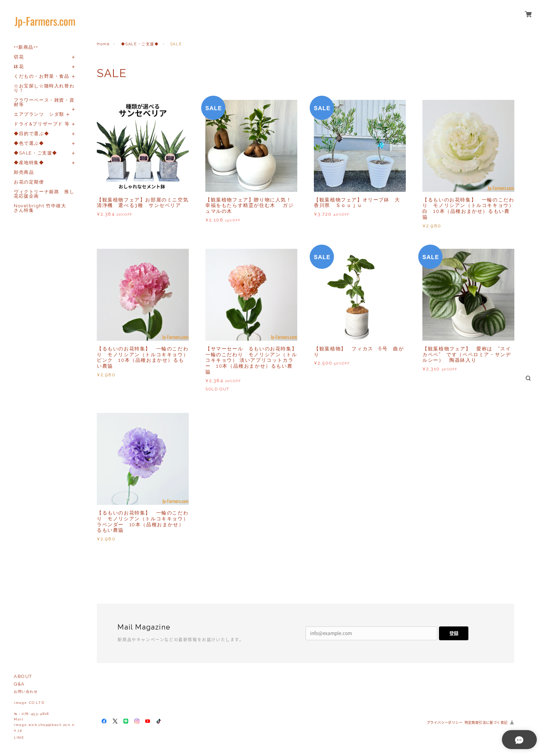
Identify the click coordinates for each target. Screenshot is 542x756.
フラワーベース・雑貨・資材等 (44, 102)
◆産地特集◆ (29, 163)
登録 (454, 633)
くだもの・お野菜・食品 (42, 76)
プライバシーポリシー (445, 722)
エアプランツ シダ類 (39, 114)
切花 (19, 57)
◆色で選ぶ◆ (29, 143)
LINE (19, 738)
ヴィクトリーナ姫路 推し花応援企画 (44, 194)
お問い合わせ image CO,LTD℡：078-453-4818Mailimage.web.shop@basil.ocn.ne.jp (44, 711)
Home (103, 44)
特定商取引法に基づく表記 (486, 722)
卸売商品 (24, 172)
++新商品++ (26, 47)
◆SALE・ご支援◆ (36, 153)
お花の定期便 (29, 182)
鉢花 (19, 67)
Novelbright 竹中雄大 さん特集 (43, 208)
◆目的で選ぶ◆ (31, 134)
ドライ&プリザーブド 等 (42, 124)
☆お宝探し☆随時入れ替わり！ (44, 88)
